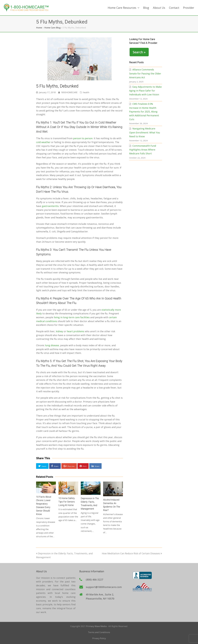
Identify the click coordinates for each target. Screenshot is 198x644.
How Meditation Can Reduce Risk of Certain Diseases (132, 553)
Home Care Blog (52, 28)
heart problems (76, 331)
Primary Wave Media (96, 626)
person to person (83, 138)
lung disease (52, 345)
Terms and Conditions (99, 632)
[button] (42, 466)
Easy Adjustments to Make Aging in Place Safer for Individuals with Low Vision (145, 91)
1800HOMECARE (69, 92)
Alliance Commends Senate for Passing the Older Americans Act (145, 73)
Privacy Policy (99, 638)
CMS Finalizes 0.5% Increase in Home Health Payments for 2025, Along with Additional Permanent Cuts (144, 112)
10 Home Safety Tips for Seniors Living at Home (67, 502)
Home (39, 28)
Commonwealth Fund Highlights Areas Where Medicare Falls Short (143, 150)
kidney (59, 331)
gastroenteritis (50, 206)
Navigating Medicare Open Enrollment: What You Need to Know (145, 132)
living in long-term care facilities (72, 317)
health (86, 92)
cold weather (43, 142)
